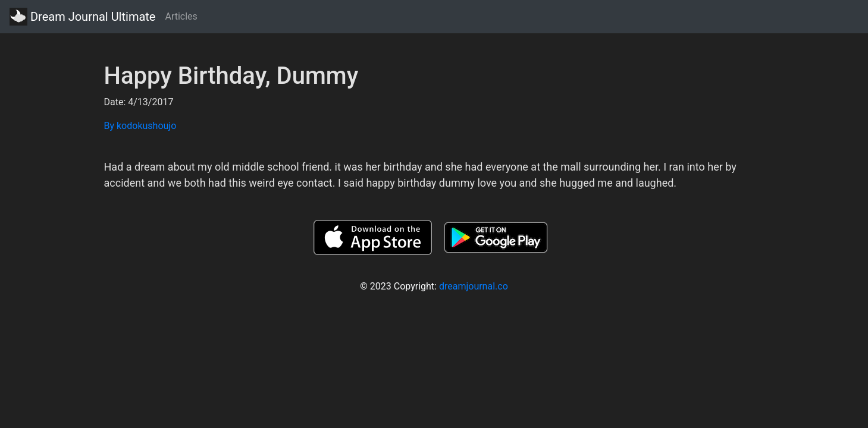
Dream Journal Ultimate (82, 17)
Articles (181, 16)
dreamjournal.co (474, 286)
